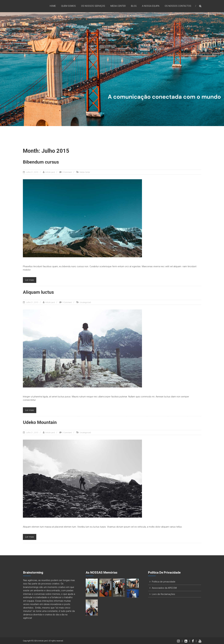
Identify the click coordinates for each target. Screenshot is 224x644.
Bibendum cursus (41, 162)
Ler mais (30, 280)
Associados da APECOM (164, 588)
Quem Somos (68, 6)
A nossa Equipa (151, 6)
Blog (134, 6)
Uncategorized (85, 302)
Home (53, 6)
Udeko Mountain (40, 422)
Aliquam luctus (39, 292)
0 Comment (67, 172)
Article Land (50, 172)
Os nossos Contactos (178, 6)
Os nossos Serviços (93, 6)
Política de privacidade (164, 581)
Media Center (118, 6)
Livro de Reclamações (163, 594)
